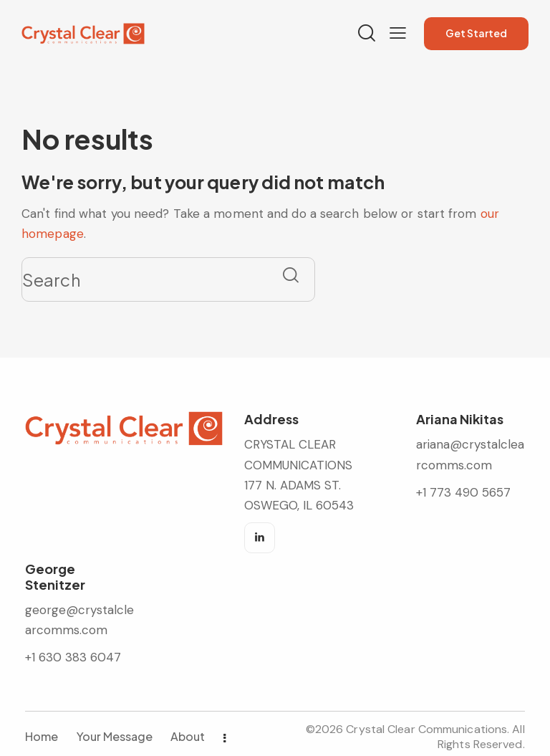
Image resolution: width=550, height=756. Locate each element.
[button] (398, 33)
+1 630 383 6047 (73, 657)
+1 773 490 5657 (463, 492)
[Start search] (291, 275)
